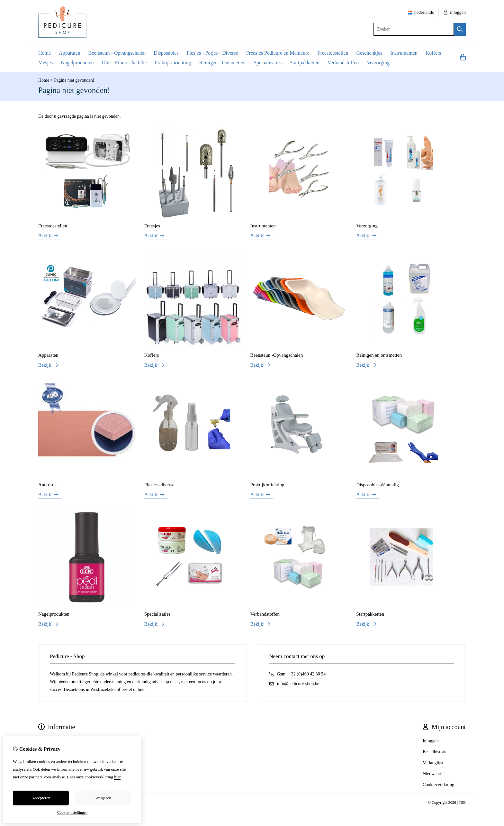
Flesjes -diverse (159, 485)
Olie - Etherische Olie (124, 63)
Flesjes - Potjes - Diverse (212, 53)
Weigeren (103, 798)
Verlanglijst (433, 763)
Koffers (433, 53)
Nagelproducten (77, 63)
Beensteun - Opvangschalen (117, 53)
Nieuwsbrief (434, 774)
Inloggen (431, 741)
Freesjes (152, 226)
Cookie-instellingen (72, 812)
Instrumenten (404, 53)
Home (45, 53)
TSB (462, 803)
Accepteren (41, 798)
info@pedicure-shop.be (298, 684)
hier (117, 777)
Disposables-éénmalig (377, 485)
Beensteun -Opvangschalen (277, 355)
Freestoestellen (333, 53)
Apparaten (70, 53)
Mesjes (45, 63)
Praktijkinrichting (173, 63)
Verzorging (378, 63)
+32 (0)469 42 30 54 (307, 674)
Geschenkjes (369, 53)
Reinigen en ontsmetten (379, 355)
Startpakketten (304, 63)
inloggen (455, 12)
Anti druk (48, 485)
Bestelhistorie (435, 752)
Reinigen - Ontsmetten (222, 63)
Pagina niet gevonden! (74, 80)
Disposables (166, 53)
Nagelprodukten (54, 614)
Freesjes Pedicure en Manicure (278, 53)
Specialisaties (268, 63)
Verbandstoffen (343, 63)
